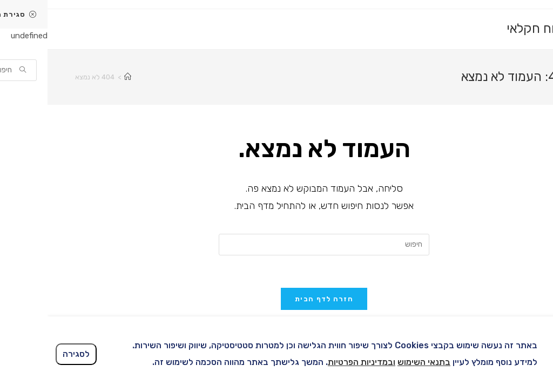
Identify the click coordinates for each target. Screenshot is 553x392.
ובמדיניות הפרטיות (314, 362)
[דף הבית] (80, 77)
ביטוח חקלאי (492, 29)
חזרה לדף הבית (276, 299)
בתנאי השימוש (376, 362)
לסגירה (29, 354)
